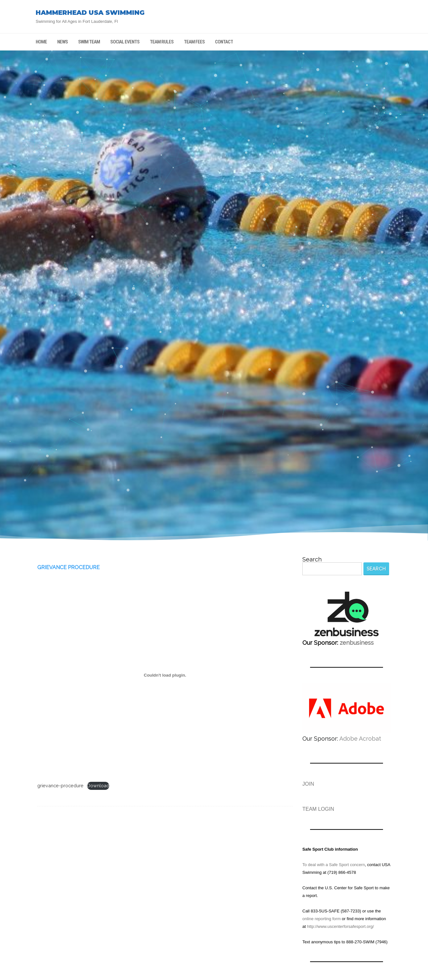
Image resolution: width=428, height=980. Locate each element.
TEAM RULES (162, 42)
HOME (41, 42)
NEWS (62, 42)
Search (312, 559)
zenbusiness (357, 643)
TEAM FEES (194, 42)
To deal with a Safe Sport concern (334, 865)
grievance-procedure (60, 786)
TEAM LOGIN (318, 809)
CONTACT (224, 42)
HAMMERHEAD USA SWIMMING (90, 13)
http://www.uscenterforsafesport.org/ (340, 926)
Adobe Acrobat (360, 739)
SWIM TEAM (89, 42)
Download (98, 786)
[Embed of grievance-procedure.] (165, 675)
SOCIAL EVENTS (125, 42)
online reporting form (321, 919)
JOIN (308, 784)
